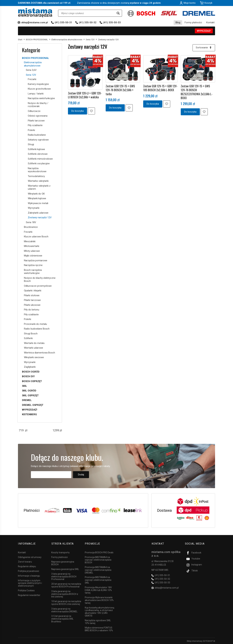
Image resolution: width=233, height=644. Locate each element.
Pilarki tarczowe (36, 121)
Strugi (31, 144)
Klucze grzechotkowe (39, 89)
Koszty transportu (60, 552)
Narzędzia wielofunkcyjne (41, 98)
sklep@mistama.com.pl (35, 22)
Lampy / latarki (36, 94)
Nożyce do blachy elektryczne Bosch (40, 280)
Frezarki (32, 79)
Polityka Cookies (26, 590)
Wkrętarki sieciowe (34, 357)
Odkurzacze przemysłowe (38, 286)
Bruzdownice (31, 227)
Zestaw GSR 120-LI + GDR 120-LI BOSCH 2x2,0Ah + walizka (85, 95)
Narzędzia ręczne (33, 265)
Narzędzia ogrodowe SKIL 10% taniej (98, 621)
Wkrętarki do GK (36, 194)
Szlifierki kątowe (36, 149)
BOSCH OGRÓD (31, 372)
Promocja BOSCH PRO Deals (99, 552)
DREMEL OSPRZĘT (33, 405)
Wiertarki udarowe (33, 348)
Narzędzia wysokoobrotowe (37, 170)
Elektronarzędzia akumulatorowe (33, 64)
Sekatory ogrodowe (38, 140)
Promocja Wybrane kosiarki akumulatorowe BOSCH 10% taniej (99, 600)
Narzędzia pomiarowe (36, 260)
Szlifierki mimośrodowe (40, 159)
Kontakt (210, 22)
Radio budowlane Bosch (37, 329)
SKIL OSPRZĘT (30, 395)
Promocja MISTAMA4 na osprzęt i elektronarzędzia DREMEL (98, 570)
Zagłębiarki (30, 367)
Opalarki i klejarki (33, 291)
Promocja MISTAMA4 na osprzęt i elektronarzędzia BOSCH (98, 560)
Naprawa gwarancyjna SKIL (65, 569)
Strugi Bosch (31, 334)
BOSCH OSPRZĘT (32, 381)
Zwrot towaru (25, 562)
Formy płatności (193, 22)
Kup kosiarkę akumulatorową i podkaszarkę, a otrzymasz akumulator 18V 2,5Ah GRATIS (100, 611)
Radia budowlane (37, 135)
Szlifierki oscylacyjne (39, 163)
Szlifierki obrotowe (38, 154)
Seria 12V (31, 75)
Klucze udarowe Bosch (36, 237)
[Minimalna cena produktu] (21, 430)
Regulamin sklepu (27, 566)
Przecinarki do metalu (35, 324)
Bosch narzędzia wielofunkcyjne (33, 272)
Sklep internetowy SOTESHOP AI (201, 641)
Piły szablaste (35, 125)
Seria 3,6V (31, 70)
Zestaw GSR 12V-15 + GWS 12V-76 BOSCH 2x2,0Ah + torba (120, 90)
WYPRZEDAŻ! (204, 31)
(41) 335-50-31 (63, 22)
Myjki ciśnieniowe (33, 256)
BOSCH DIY (28, 376)
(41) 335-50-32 (88, 22)
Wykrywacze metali (38, 203)
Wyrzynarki (34, 208)
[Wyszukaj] (118, 13)
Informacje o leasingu (29, 575)
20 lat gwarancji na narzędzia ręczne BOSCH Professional (66, 585)
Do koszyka (78, 111)
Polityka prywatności (28, 571)
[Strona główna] (35, 13)
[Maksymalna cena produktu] (56, 430)
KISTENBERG (29, 414)
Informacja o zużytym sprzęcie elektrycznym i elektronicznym (30, 583)
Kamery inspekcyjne (38, 84)
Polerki (31, 130)
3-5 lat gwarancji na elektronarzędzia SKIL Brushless (62, 619)
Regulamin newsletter (29, 595)
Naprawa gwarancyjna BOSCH (63, 563)
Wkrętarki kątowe (37, 198)
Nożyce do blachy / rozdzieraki (38, 105)
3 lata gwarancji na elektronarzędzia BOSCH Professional (64, 576)
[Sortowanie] (204, 48)
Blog (178, 22)
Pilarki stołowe (32, 295)
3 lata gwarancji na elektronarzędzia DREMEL (64, 610)
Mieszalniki (30, 241)
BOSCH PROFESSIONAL (36, 58)
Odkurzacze (34, 111)
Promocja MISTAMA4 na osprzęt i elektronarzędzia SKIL (98, 580)
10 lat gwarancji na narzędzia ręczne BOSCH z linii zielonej (66, 603)
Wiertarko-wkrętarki (38, 181)
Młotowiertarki (32, 246)
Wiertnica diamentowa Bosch (39, 353)
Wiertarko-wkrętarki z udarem (39, 187)
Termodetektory (36, 176)
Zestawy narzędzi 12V (40, 217)
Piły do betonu (32, 310)
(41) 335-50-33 (112, 22)
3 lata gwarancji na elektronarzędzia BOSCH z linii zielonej (65, 594)
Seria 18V (31, 222)
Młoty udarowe (32, 251)
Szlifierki (28, 338)
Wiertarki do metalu (34, 343)
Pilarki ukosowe (32, 305)
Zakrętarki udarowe (38, 213)
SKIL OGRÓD (29, 391)
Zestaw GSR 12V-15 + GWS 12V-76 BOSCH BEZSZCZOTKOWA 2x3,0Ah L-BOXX (197, 92)
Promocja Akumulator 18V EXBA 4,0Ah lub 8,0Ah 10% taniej (98, 590)
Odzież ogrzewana (38, 116)
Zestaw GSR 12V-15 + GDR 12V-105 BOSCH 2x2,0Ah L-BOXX (160, 88)
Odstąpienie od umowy (30, 557)
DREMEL (27, 400)
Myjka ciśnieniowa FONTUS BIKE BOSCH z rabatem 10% (99, 629)
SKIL (25, 386)
